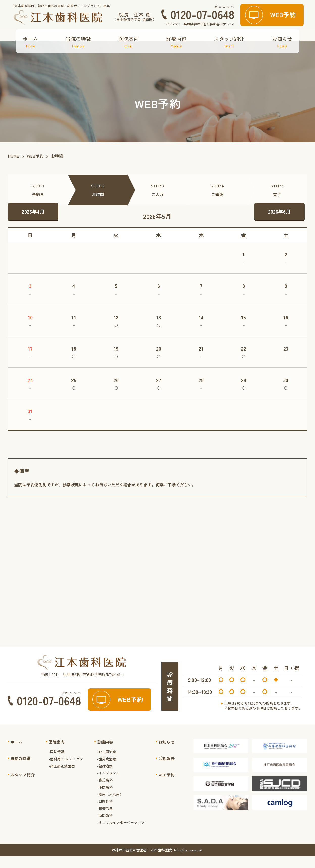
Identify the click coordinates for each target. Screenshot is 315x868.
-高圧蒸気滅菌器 (62, 778)
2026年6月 (279, 224)
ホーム (30, 54)
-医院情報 (56, 764)
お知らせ (282, 54)
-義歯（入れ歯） (110, 806)
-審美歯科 (105, 792)
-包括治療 (105, 778)
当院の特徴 (78, 54)
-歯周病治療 (107, 771)
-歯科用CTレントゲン (66, 771)
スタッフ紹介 (229, 54)
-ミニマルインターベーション (121, 834)
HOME (14, 168)
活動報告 (166, 770)
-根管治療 (105, 820)
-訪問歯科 (105, 827)
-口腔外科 (105, 813)
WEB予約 (35, 168)
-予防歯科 (105, 799)
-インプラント (108, 785)
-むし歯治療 (107, 764)
